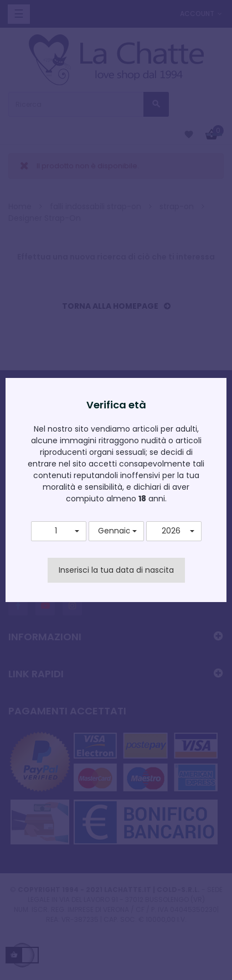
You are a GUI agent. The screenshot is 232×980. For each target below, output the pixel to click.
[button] (59, 531)
